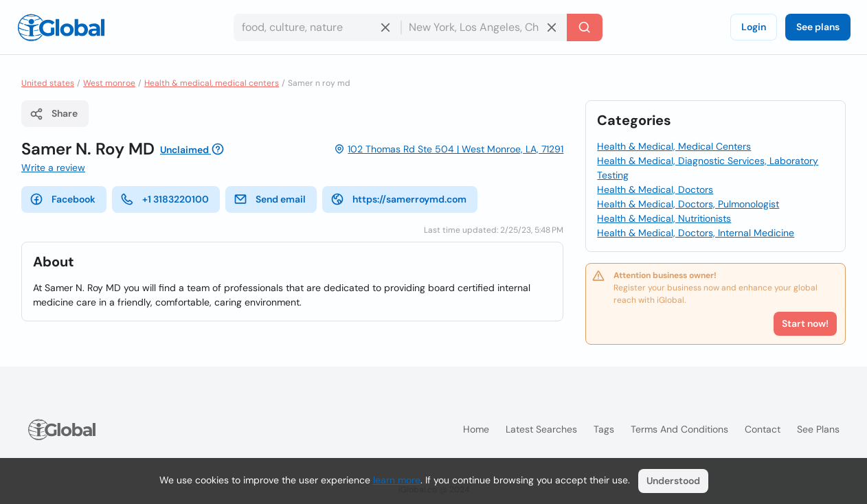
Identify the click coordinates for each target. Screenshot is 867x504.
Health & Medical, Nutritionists (664, 218)
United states (48, 83)
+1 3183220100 (165, 199)
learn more (397, 480)
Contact (763, 429)
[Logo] (61, 27)
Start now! (805, 323)
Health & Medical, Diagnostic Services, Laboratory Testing (708, 168)
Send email (270, 199)
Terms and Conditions (679, 429)
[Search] (585, 27)
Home (476, 429)
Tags (604, 429)
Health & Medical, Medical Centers (674, 146)
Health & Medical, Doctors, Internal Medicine (696, 233)
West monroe (109, 83)
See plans (818, 27)
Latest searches (541, 429)
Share (54, 114)
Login (754, 27)
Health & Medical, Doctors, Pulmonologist (688, 204)
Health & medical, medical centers (212, 83)
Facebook (63, 199)
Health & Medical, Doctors (655, 190)
